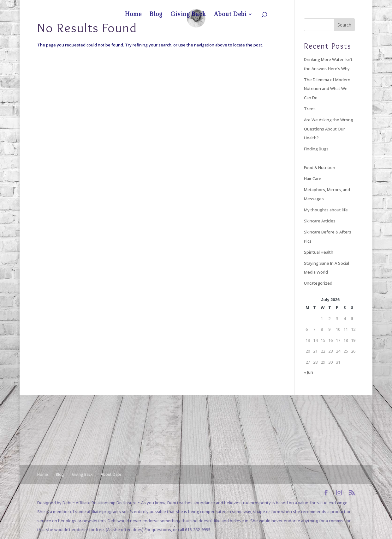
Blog (300, 5)
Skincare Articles (320, 221)
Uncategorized (318, 283)
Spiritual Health (319, 252)
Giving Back (317, 5)
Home (286, 5)
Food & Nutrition (320, 167)
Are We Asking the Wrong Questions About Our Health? (329, 129)
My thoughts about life (326, 210)
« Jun (309, 372)
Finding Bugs (316, 149)
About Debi (340, 5)
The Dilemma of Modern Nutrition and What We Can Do (327, 89)
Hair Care (313, 179)
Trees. (310, 109)
